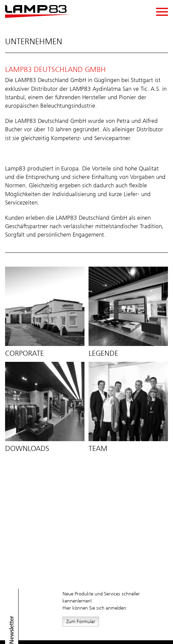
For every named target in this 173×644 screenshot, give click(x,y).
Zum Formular (81, 621)
